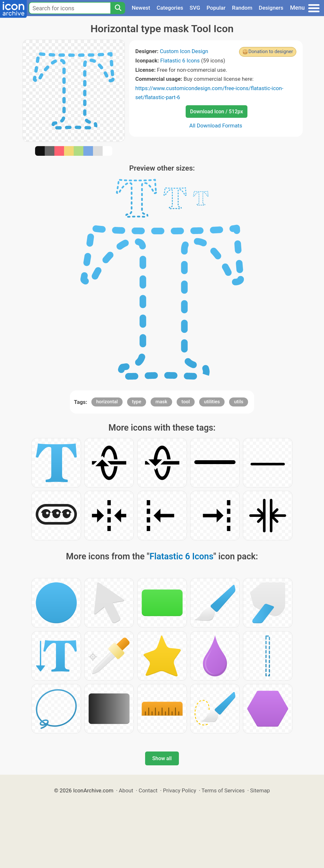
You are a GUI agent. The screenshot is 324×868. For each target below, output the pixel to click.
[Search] (118, 8)
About (126, 790)
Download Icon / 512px (217, 112)
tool (186, 402)
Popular (216, 8)
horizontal (107, 402)
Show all (162, 758)
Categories (170, 8)
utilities (212, 402)
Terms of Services (223, 790)
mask (161, 402)
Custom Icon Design (184, 51)
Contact (148, 790)
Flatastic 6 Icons (180, 61)
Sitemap (260, 790)
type (137, 402)
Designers (271, 8)
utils (239, 402)
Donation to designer (271, 51)
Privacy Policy (179, 790)
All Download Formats (216, 126)
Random (242, 8)
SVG (195, 8)
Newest (141, 8)
